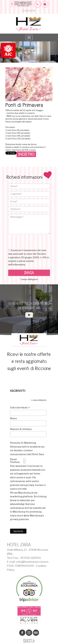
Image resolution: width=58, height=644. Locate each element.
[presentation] (32, 240)
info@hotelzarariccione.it (32, 562)
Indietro (26, 154)
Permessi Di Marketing (23, 443)
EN (27, 11)
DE (30, 11)
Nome (13, 418)
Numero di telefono (21, 429)
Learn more (17, 515)
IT (24, 11)
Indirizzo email (20, 408)
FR (34, 11)
